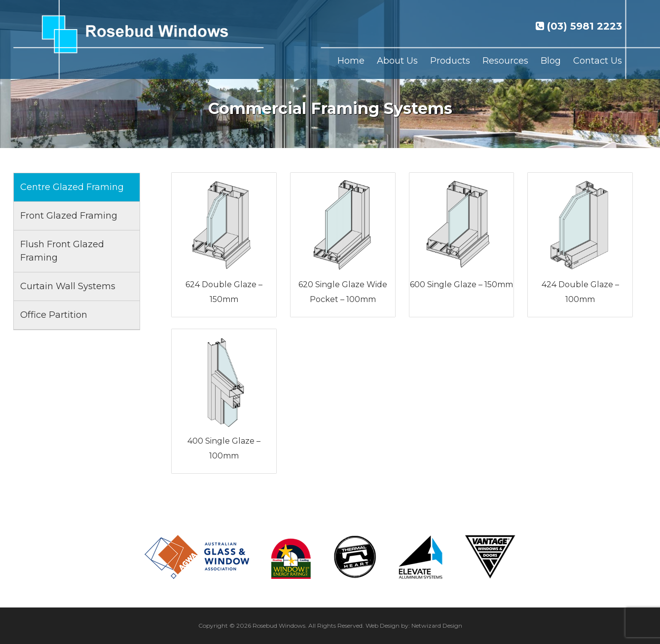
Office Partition (54, 315)
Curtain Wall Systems (68, 286)
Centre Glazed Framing (72, 187)
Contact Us (598, 61)
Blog (551, 61)
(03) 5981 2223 (579, 26)
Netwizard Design (437, 625)
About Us (397, 61)
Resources (505, 61)
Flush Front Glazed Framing (62, 251)
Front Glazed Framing (69, 216)
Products (450, 61)
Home (351, 61)
